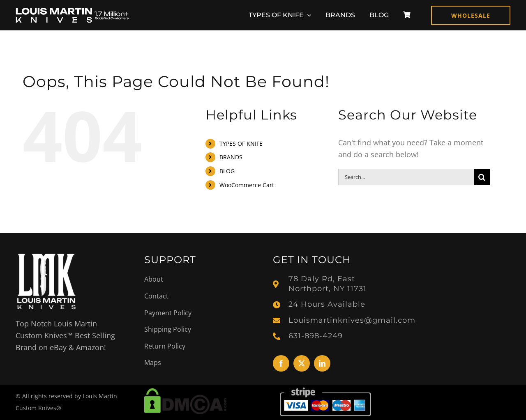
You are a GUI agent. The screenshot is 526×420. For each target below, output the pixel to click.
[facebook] (281, 363)
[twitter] (302, 363)
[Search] (482, 177)
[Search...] (406, 177)
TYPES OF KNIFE (241, 143)
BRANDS (231, 157)
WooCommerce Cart (247, 185)
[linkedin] (322, 363)
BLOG (227, 171)
